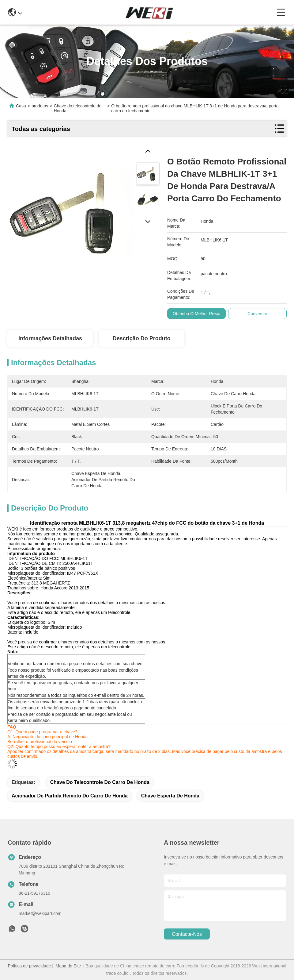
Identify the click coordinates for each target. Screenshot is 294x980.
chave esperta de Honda (170, 796)
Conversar (257, 314)
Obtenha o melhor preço (197, 314)
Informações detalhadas (50, 338)
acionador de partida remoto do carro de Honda (70, 796)
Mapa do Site (68, 966)
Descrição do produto (142, 338)
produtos (40, 106)
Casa (21, 106)
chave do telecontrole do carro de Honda (100, 782)
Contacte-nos (187, 934)
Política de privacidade (29, 966)
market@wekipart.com (40, 913)
